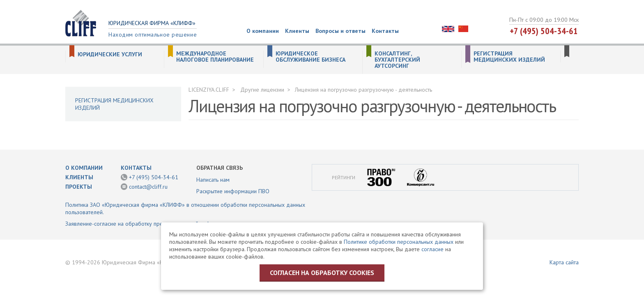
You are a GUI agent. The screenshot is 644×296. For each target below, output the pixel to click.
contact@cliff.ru (148, 187)
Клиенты (297, 31)
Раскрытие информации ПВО (233, 191)
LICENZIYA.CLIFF (209, 90)
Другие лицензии (262, 90)
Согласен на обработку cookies (322, 273)
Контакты (385, 31)
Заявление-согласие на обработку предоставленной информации (149, 224)
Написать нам (213, 180)
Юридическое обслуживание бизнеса (310, 57)
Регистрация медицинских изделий (509, 57)
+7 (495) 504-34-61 (544, 31)
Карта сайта (564, 262)
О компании (263, 31)
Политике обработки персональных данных (399, 242)
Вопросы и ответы (340, 31)
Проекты (79, 187)
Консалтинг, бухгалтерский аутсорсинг (397, 60)
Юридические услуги (110, 54)
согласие (432, 249)
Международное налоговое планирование (215, 57)
